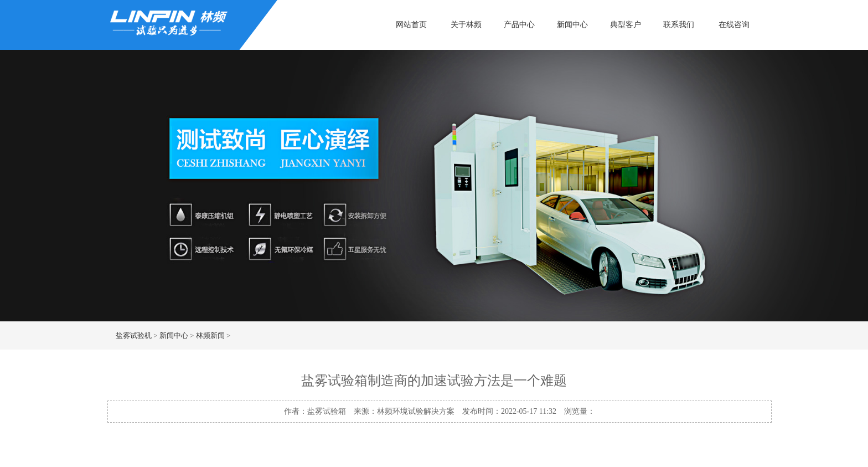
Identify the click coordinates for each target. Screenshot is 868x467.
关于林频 (466, 25)
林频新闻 (210, 335)
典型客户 (626, 25)
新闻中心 (572, 25)
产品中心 (519, 25)
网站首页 (411, 25)
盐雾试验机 (134, 335)
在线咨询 (734, 25)
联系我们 (679, 25)
